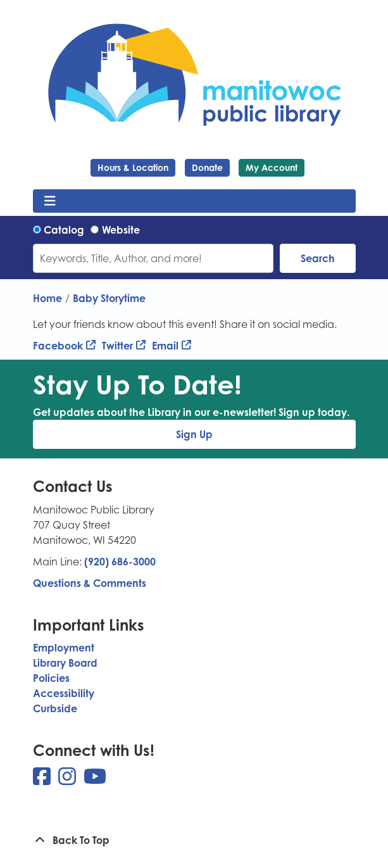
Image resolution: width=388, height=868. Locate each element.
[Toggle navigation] (50, 201)
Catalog (64, 230)
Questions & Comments (90, 583)
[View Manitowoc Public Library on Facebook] (43, 780)
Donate (207, 167)
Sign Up (194, 434)
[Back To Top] (194, 840)
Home (47, 298)
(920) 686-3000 (120, 562)
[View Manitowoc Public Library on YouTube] (95, 780)
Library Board (65, 663)
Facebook (58, 346)
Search (318, 258)
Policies (51, 678)
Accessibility (64, 693)
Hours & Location (133, 167)
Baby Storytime (109, 298)
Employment (64, 648)
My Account (272, 167)
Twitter (117, 346)
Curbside (55, 708)
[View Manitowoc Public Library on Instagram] (68, 780)
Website (121, 230)
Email (165, 346)
